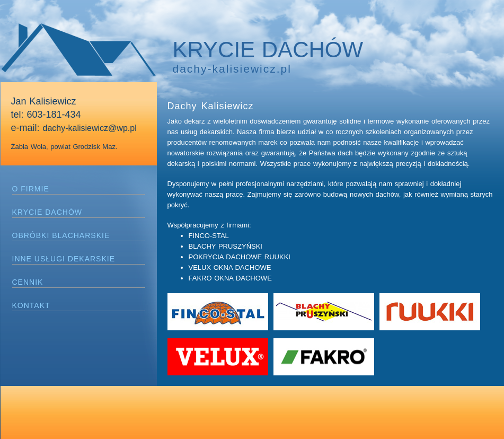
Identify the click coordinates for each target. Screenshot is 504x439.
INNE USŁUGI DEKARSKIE (64, 259)
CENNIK (28, 282)
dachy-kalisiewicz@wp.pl (90, 128)
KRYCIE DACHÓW (47, 212)
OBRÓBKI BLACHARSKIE (61, 235)
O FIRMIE (31, 189)
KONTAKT (31, 305)
